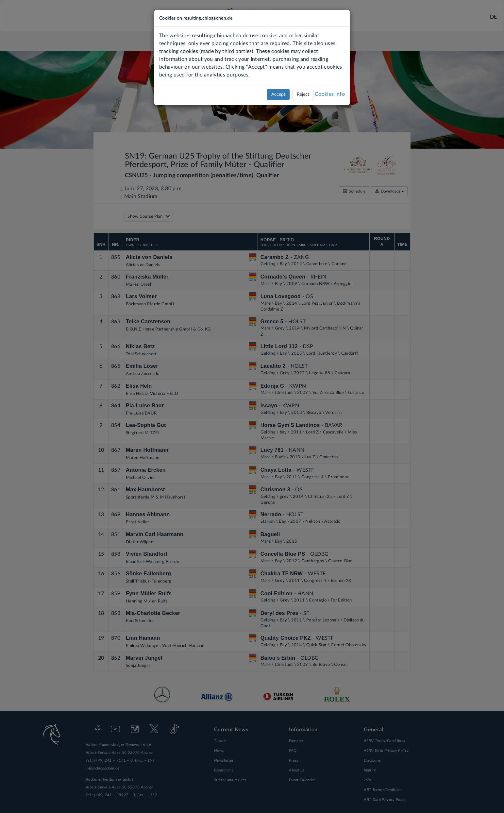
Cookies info (330, 94)
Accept (278, 94)
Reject (303, 94)
